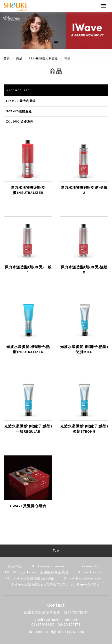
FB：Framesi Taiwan (48, 566)
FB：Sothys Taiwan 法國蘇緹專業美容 (37, 572)
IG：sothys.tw (89, 572)
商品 (19, 58)
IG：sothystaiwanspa (82, 578)
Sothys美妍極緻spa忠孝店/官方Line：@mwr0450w (56, 584)
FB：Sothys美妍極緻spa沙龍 (30, 578)
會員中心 (15, 566)
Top (56, 550)
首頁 (7, 58)
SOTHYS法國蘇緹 (19, 111)
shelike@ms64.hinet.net (56, 620)
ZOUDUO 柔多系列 (20, 122)
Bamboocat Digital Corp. (50, 632)
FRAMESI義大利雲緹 (43, 58)
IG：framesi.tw (86, 566)
